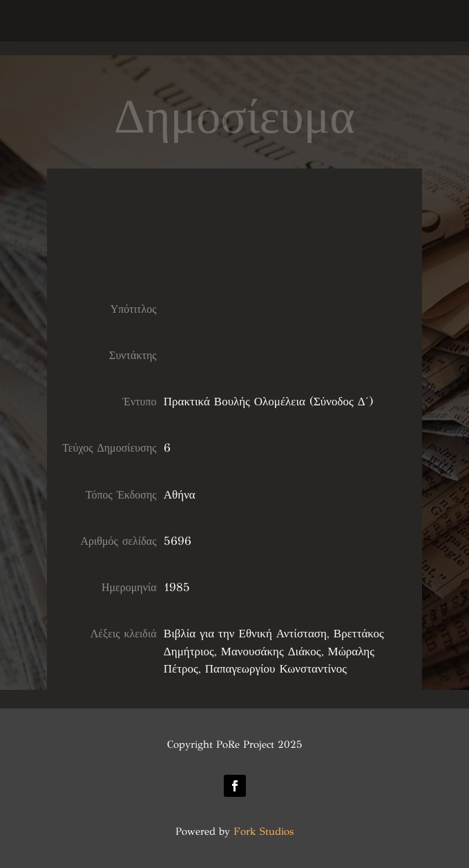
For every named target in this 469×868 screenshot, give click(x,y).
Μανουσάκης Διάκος (271, 652)
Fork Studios (264, 831)
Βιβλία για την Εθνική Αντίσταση (245, 634)
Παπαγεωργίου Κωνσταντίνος (276, 669)
